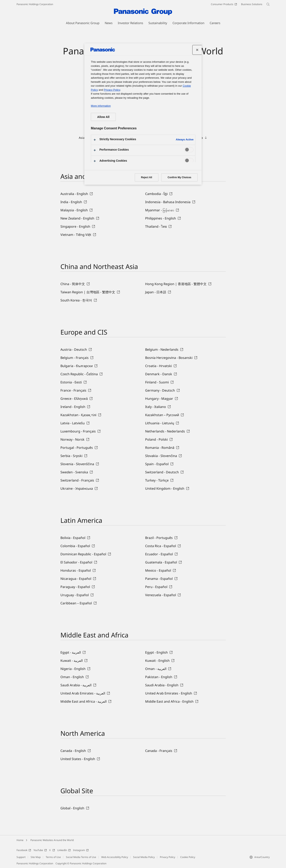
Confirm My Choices (179, 177)
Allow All (103, 117)
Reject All (147, 177)
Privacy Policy (167, 857)
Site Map (36, 857)
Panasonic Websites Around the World (52, 840)
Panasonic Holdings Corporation (35, 4)
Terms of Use (53, 857)
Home (20, 840)
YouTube (40, 850)
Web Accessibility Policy (115, 857)
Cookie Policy (188, 857)
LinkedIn (64, 850)
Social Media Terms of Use (81, 857)
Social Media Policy (144, 857)
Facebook (24, 850)
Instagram (81, 850)
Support (21, 857)
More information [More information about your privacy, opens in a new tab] (101, 106)
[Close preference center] (197, 50)
